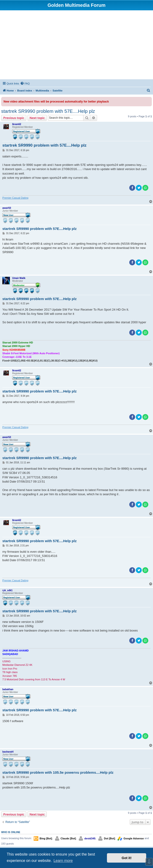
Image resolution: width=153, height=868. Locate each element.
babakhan (8, 689)
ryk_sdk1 (7, 590)
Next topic (37, 118)
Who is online (11, 832)
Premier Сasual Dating (15, 198)
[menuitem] (25, 84)
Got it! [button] (127, 858)
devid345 (90, 838)
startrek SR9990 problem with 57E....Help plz (48, 111)
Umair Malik (19, 278)
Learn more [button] (63, 861)
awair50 (7, 208)
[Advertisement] (76, 46)
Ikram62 (17, 124)
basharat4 (8, 752)
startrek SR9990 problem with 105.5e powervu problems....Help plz (58, 772)
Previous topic (14, 118)
